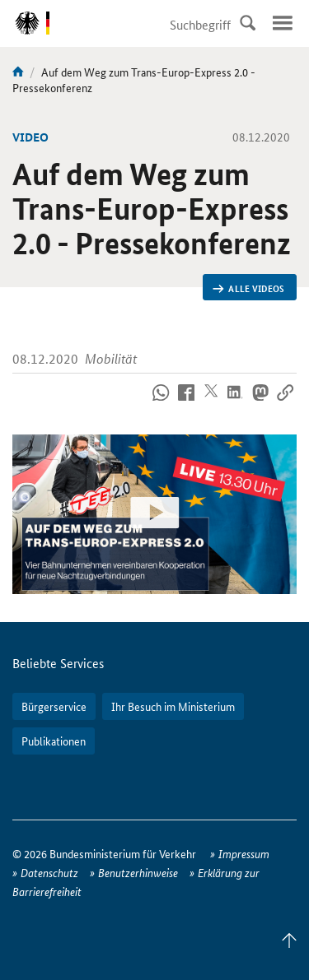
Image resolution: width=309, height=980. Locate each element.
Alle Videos (248, 288)
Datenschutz (49, 872)
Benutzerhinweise (138, 872)
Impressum (244, 853)
